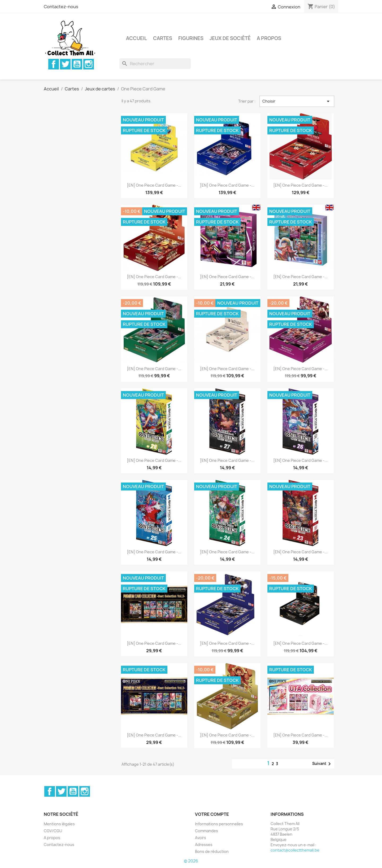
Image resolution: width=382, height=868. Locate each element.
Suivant (322, 764)
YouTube (77, 64)
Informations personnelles (219, 824)
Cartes (163, 38)
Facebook (54, 64)
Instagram (89, 64)
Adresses (204, 845)
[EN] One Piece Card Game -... (154, 185)
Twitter (65, 64)
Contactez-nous (61, 7)
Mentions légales (59, 824)
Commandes (207, 831)
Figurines (191, 38)
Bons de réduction (212, 851)
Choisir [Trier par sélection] (297, 101)
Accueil (136, 38)
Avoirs (201, 838)
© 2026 (191, 861)
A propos (269, 38)
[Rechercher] (155, 64)
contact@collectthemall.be (295, 850)
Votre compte (212, 814)
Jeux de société (230, 38)
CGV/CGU (53, 831)
